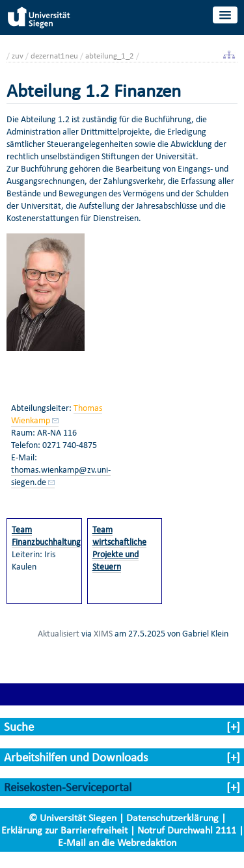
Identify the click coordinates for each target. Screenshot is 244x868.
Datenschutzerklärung (172, 818)
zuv (18, 56)
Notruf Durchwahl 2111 (187, 830)
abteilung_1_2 (110, 56)
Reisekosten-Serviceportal (68, 787)
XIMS (103, 633)
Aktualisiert (59, 633)
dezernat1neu (54, 56)
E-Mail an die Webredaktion (117, 842)
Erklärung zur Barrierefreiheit (64, 830)
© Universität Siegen (73, 818)
